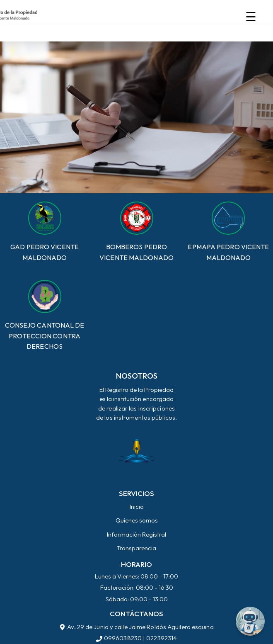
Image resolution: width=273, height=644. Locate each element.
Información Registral (136, 534)
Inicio (137, 507)
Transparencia (136, 548)
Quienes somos (137, 520)
